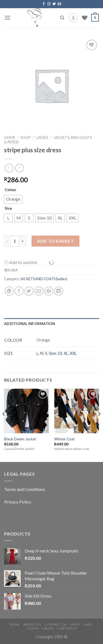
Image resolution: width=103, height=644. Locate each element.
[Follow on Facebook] (44, 4)
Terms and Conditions (25, 489)
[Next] (99, 425)
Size (8, 208)
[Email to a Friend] (39, 291)
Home (10, 137)
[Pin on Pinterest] (49, 291)
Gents (33, 628)
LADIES (42, 137)
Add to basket (55, 241)
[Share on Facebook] (19, 291)
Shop (26, 137)
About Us (32, 624)
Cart (88, 624)
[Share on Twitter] (29, 291)
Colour (11, 190)
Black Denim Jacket (20, 439)
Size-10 (55, 353)
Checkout (67, 628)
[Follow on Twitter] (54, 4)
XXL (73, 353)
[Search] (62, 18)
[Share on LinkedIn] (59, 291)
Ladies (48, 628)
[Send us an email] (59, 4)
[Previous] (4, 425)
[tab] (51, 324)
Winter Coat (64, 439)
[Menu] (7, 18)
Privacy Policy (18, 502)
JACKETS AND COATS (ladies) (44, 279)
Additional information (30, 324)
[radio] (13, 199)
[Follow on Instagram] (49, 4)
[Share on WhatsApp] (9, 291)
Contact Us (56, 624)
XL (66, 353)
